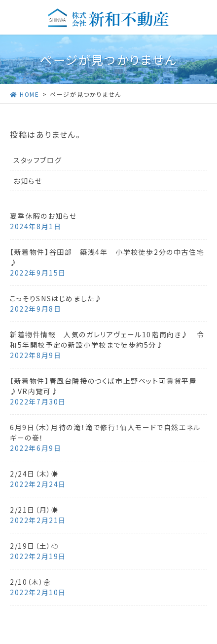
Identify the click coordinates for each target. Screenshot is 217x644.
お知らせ (28, 181)
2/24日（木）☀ (34, 474)
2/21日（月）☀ (34, 510)
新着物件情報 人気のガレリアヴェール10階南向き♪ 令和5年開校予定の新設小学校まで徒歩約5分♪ (107, 340)
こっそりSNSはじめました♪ (56, 298)
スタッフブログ (37, 160)
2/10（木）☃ (31, 582)
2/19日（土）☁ (34, 546)
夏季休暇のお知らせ (43, 216)
